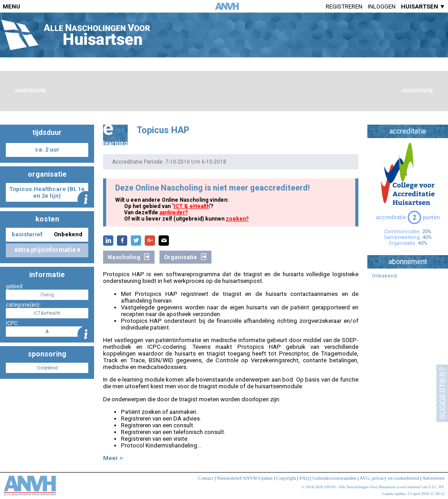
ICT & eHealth (191, 206)
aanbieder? (174, 213)
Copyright (286, 478)
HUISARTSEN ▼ (423, 7)
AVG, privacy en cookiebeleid (389, 478)
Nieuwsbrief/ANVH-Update (245, 478)
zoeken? (237, 219)
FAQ (304, 478)
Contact (206, 478)
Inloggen (382, 7)
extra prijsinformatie (47, 250)
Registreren (344, 7)
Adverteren (433, 478)
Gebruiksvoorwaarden (335, 478)
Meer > (113, 458)
